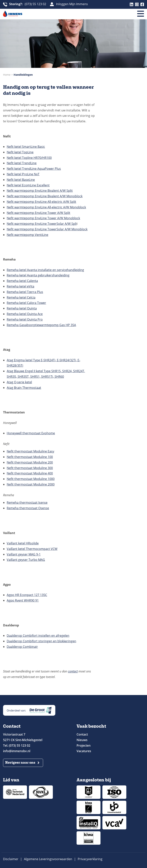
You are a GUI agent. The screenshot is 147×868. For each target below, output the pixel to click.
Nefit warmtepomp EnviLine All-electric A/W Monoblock (46, 207)
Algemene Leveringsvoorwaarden (48, 859)
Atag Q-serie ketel (19, 382)
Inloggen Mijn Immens (72, 4)
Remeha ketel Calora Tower (26, 303)
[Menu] (141, 14)
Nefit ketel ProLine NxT (23, 174)
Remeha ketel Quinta (22, 308)
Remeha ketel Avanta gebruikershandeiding (38, 275)
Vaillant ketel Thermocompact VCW (32, 549)
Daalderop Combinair (22, 647)
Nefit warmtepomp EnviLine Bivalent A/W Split (40, 191)
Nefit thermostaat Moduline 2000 (31, 484)
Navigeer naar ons (20, 762)
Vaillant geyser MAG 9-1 (24, 554)
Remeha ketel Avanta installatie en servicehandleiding (45, 270)
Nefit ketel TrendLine (22, 163)
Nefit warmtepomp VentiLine (27, 235)
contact (73, 671)
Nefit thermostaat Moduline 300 (30, 468)
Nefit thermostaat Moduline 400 (30, 473)
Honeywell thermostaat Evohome (31, 433)
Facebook (142, 4)
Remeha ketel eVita (20, 286)
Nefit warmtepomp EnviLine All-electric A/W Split (41, 202)
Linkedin (131, 4)
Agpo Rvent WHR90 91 (23, 600)
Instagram (137, 4)
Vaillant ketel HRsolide (23, 543)
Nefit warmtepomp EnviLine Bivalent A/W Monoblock (45, 196)
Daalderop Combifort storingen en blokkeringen (41, 641)
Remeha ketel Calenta (22, 281)
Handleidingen (23, 75)
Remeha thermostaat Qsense (28, 508)
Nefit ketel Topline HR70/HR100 (29, 158)
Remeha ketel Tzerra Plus (25, 292)
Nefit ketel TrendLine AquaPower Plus (34, 169)
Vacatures (84, 751)
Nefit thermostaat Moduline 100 (30, 457)
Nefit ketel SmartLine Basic (26, 147)
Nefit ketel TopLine (20, 152)
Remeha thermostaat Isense (27, 503)
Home (7, 75)
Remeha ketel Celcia (21, 297)
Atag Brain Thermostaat (24, 388)
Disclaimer (11, 859)
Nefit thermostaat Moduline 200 (30, 462)
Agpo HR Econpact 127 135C (27, 595)
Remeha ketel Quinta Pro (25, 319)
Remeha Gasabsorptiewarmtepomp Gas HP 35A (41, 325)
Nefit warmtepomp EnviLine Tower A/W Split (38, 213)
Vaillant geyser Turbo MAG (26, 560)
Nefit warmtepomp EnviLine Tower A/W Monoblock (43, 218)
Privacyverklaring (90, 859)
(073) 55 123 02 (28, 4)
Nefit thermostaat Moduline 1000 (31, 479)
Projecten (84, 745)
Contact (82, 734)
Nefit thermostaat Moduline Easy (30, 451)
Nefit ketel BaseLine (21, 180)
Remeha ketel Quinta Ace (25, 314)
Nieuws (82, 740)
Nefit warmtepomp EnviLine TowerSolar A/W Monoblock (47, 229)
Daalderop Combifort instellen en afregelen (38, 636)
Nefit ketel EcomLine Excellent (28, 185)
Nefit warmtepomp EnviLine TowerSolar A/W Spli (42, 224)
